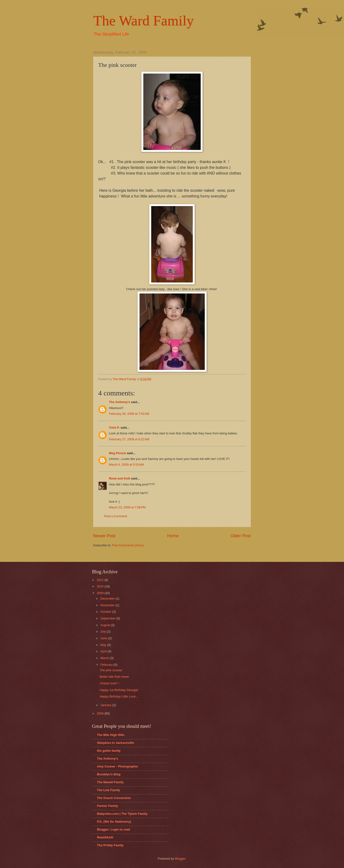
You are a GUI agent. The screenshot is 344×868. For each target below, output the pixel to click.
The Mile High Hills (111, 735)
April (104, 651)
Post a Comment (116, 516)
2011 (101, 580)
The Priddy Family (110, 845)
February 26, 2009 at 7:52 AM (129, 414)
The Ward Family (143, 21)
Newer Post (104, 536)
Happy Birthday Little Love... (119, 696)
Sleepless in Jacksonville (116, 743)
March (105, 658)
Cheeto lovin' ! (109, 683)
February (107, 665)
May (104, 645)
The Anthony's (119, 402)
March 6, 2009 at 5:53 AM (126, 465)
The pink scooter (111, 670)
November (108, 605)
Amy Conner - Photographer (118, 766)
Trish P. (114, 428)
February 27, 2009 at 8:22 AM (129, 439)
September (108, 618)
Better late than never (114, 677)
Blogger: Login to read (113, 829)
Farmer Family (107, 806)
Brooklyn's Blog (109, 774)
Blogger (180, 859)
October (106, 612)
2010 (101, 586)
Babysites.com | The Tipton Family (122, 814)
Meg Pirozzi (117, 453)
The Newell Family (110, 782)
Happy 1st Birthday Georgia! (119, 690)
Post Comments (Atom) (128, 545)
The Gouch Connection (114, 798)
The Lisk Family (109, 790)
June (104, 638)
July (103, 631)
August (106, 625)
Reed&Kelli (105, 837)
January (106, 705)
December (108, 599)
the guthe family (109, 751)
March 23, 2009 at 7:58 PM (127, 507)
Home (173, 536)
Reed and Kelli (120, 478)
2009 (101, 593)
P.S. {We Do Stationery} (114, 822)
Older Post (241, 536)
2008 (101, 713)
